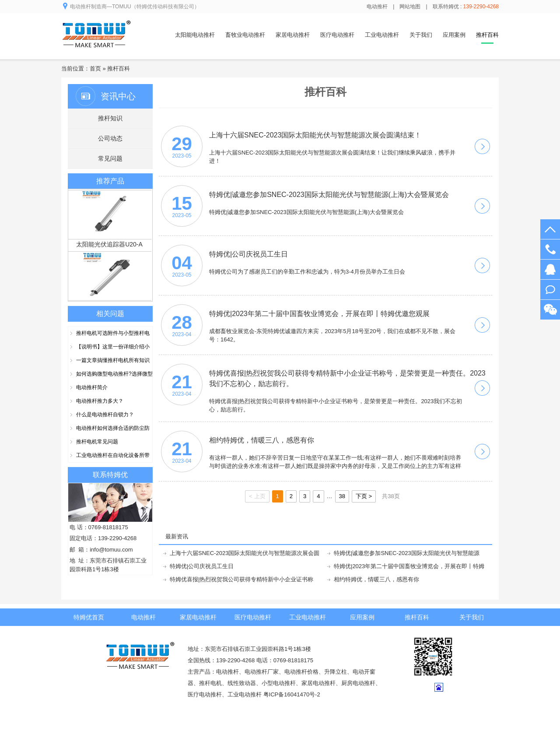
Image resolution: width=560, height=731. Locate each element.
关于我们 (421, 35)
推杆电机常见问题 (97, 442)
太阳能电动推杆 (195, 35)
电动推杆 (377, 7)
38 (342, 496)
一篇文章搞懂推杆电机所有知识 (113, 360)
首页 (95, 69)
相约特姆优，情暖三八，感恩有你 (376, 579)
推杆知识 (110, 118)
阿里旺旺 (550, 290)
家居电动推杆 (293, 35)
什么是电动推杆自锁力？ (105, 415)
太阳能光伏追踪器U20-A (109, 246)
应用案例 (454, 35)
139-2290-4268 (550, 249)
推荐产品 (110, 181)
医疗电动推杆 (337, 35)
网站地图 (410, 7)
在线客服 (550, 269)
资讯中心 (118, 96)
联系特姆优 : (466, 7)
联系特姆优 (110, 475)
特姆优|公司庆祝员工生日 (202, 566)
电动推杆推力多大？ (100, 401)
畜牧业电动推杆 (245, 35)
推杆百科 (119, 69)
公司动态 (110, 138)
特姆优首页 (89, 617)
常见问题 (110, 158)
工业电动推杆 (382, 35)
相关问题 (110, 314)
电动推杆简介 (92, 387)
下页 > (364, 496)
